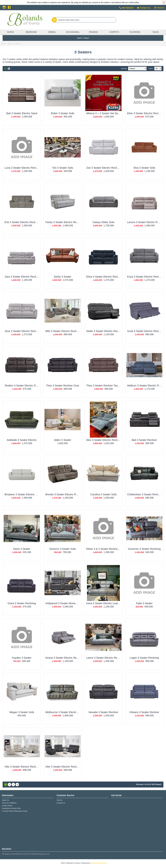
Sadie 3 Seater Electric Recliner (104, 331)
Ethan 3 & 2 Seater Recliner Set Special (104, 549)
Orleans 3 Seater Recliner (144, 712)
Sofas (10, 44)
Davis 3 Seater (22, 549)
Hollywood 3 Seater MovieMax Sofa (63, 603)
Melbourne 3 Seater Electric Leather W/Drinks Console (63, 712)
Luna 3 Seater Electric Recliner (22, 168)
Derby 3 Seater (63, 277)
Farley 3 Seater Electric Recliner (63, 222)
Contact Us (144, 8)
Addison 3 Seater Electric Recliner (145, 386)
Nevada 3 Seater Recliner (103, 712)
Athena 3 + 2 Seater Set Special (104, 113)
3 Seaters (17, 44)
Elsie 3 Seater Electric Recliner (145, 113)
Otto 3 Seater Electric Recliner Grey (63, 767)
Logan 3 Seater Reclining (144, 658)
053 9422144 (128, 8)
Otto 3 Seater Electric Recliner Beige (22, 767)
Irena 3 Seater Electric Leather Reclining (104, 603)
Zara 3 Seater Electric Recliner (22, 277)
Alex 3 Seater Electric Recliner (104, 440)
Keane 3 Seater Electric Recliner (63, 658)
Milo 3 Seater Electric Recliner (63, 331)
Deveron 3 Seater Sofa (63, 549)
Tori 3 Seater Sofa (63, 168)
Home (3, 44)
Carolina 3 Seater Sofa (103, 494)
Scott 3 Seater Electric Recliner (145, 331)
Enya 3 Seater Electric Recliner (145, 277)
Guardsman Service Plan (11, 808)
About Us (5, 800)
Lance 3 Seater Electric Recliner (104, 658)
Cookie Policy (7, 806)
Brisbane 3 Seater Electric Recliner (22, 494)
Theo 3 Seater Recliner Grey (63, 386)
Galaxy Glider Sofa (103, 222)
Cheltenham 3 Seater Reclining (145, 494)
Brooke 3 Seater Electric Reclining (63, 494)
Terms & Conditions (9, 803)
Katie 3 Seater (144, 603)
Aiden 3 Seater (63, 440)
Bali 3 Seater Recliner (144, 440)
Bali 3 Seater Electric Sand (22, 113)
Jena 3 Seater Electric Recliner (22, 331)
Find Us (159, 8)
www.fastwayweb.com (99, 863)
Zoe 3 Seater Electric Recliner (103, 168)
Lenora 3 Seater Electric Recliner (145, 222)
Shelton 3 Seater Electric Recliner (22, 386)
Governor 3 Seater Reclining (144, 549)
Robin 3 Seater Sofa (63, 113)
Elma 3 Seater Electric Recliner (104, 277)
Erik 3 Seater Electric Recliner (22, 222)
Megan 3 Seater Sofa (22, 712)
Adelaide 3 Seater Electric (22, 440)
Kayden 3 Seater (22, 658)
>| (17, 784)
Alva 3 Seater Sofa (144, 168)
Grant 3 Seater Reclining (22, 603)
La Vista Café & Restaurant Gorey (15, 811)
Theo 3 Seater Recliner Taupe (103, 386)
